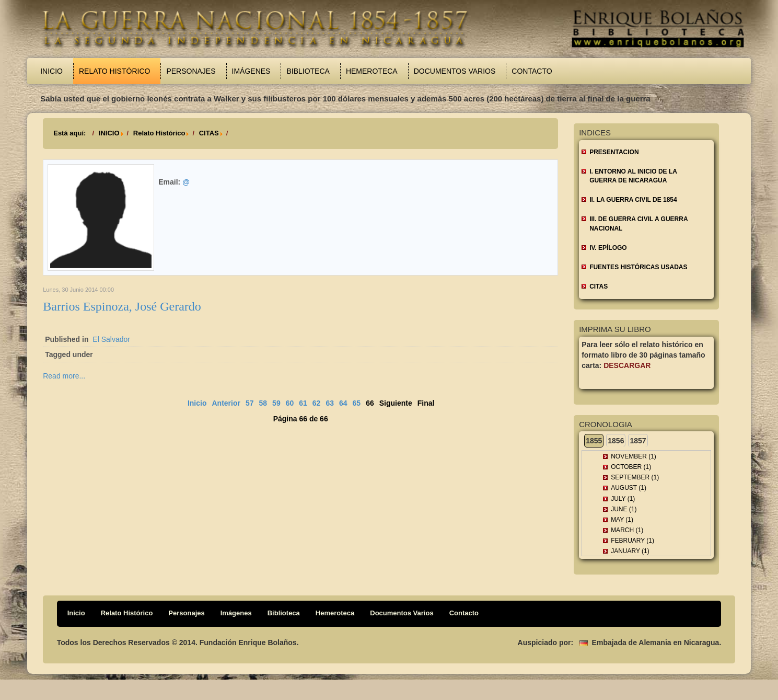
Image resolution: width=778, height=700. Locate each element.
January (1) (630, 551)
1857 (638, 441)
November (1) (634, 456)
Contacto (532, 71)
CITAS (209, 133)
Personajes (191, 71)
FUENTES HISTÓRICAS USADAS (638, 267)
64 (343, 403)
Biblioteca (308, 71)
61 (303, 403)
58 (263, 403)
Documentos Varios (455, 71)
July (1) (623, 499)
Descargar (627, 365)
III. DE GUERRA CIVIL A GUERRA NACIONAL (638, 223)
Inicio (51, 71)
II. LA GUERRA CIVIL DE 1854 (633, 200)
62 (317, 403)
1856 (616, 441)
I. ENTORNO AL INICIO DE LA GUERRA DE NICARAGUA (633, 176)
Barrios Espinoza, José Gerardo (122, 306)
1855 (594, 441)
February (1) (632, 541)
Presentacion (614, 152)
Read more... (64, 376)
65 (357, 403)
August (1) (629, 488)
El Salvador (111, 339)
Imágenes (251, 71)
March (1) (627, 530)
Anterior (226, 403)
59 (276, 403)
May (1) (622, 520)
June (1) (624, 509)
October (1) (631, 467)
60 (290, 403)
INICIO (109, 133)
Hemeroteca (372, 71)
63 (330, 403)
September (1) (635, 477)
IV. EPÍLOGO (608, 248)
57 (250, 403)
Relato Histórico (114, 71)
